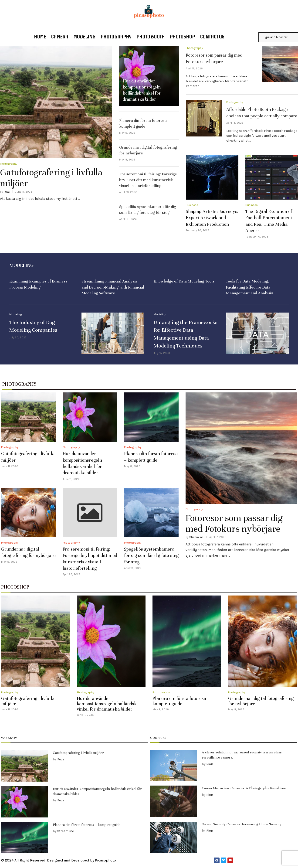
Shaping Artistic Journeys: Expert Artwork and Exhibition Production (212, 218)
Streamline (196, 537)
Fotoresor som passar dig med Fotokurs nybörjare (234, 523)
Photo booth (151, 37)
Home (40, 37)
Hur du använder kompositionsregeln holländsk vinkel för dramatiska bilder (107, 704)
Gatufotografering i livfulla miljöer (51, 178)
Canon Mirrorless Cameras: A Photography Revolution (244, 788)
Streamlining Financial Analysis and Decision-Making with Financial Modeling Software (113, 287)
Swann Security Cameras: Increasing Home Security (242, 824)
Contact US (212, 37)
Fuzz (7, 192)
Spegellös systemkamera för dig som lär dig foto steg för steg (151, 556)
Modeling (84, 37)
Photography (116, 37)
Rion (210, 764)
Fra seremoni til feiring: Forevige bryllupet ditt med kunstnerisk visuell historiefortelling (148, 180)
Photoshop (182, 37)
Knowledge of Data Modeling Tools (184, 281)
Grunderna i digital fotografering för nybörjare (261, 701)
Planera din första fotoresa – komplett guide (181, 701)
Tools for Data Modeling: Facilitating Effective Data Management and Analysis (249, 287)
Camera (60, 37)
